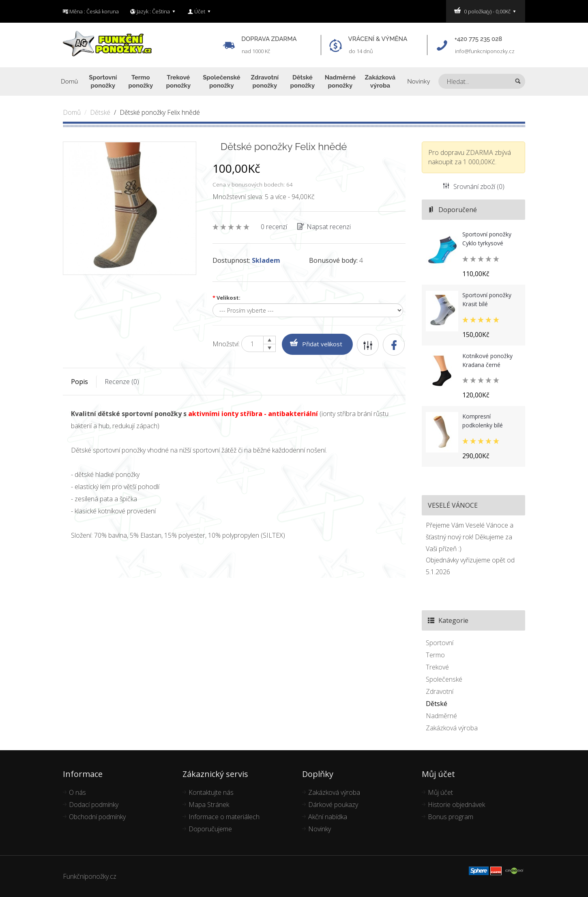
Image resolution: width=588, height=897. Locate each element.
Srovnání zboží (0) (474, 187)
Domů (72, 112)
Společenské (444, 679)
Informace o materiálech (224, 817)
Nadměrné (441, 716)
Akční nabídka (328, 817)
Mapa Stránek (209, 805)
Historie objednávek (456, 805)
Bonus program (451, 817)
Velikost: (226, 298)
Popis (79, 382)
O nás (77, 792)
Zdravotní (440, 691)
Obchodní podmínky (97, 817)
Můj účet (440, 792)
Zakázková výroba (452, 728)
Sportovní (440, 643)
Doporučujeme (210, 829)
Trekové (437, 667)
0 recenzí (274, 227)
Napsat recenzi (324, 227)
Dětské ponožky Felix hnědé (160, 112)
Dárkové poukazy (333, 805)
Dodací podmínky (94, 805)
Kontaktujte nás (211, 792)
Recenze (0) (122, 382)
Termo (435, 655)
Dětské (100, 112)
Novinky (320, 829)
